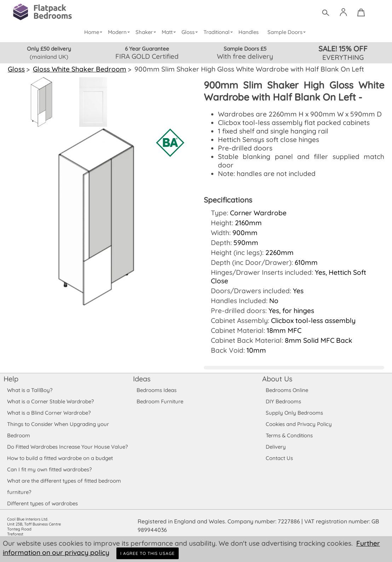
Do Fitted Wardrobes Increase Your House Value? (67, 438)
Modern (120, 32)
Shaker (147, 32)
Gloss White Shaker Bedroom (79, 69)
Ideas (142, 370)
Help (11, 370)
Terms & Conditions (289, 427)
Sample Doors (287, 32)
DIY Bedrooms (283, 393)
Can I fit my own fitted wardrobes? (49, 461)
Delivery (276, 438)
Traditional (220, 32)
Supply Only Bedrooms (294, 404)
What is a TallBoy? (30, 382)
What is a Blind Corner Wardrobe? (49, 404)
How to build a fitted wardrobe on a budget (60, 450)
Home (95, 32)
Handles (249, 32)
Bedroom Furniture (160, 393)
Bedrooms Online (287, 382)
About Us (277, 370)
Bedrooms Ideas (157, 382)
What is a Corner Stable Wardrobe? (50, 393)
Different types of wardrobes (42, 495)
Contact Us (279, 450)
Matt (170, 32)
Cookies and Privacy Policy (299, 416)
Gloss (191, 32)
